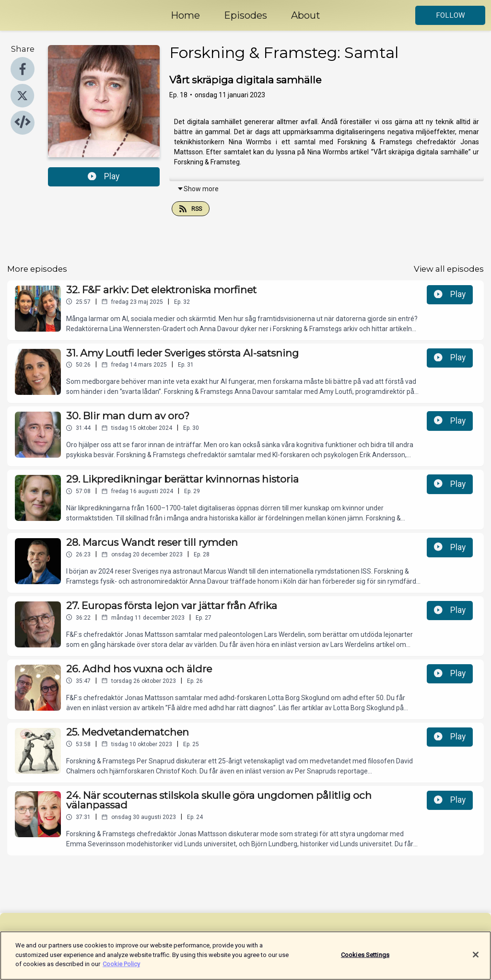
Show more (198, 189)
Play (104, 176)
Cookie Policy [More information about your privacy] (121, 970)
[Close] (476, 960)
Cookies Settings (365, 960)
